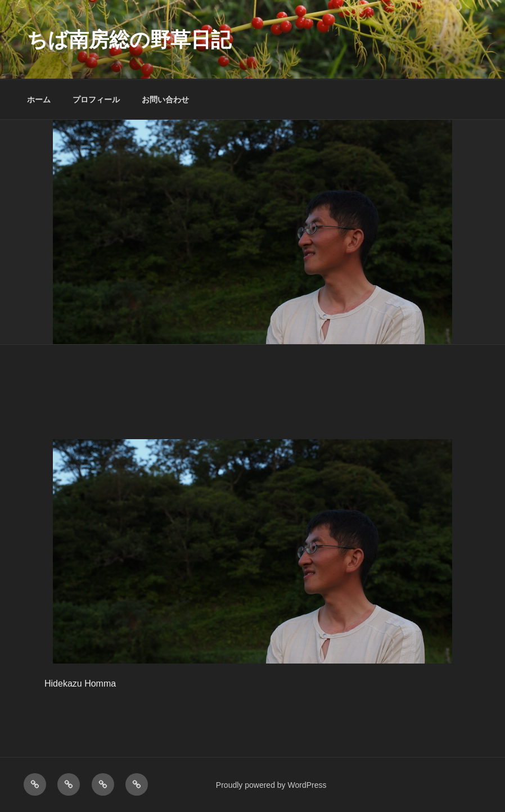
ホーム (39, 100)
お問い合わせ (165, 100)
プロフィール (96, 100)
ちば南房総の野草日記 (129, 40)
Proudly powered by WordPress (271, 785)
